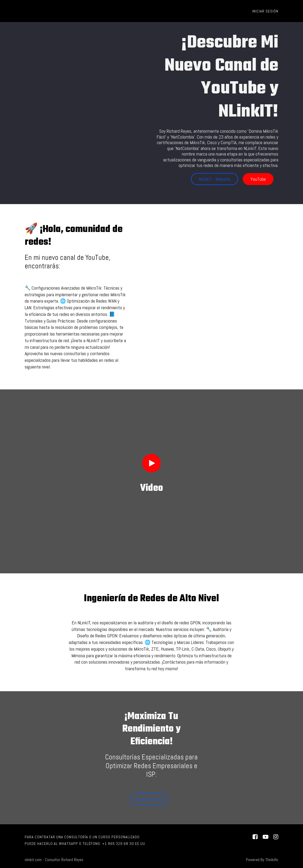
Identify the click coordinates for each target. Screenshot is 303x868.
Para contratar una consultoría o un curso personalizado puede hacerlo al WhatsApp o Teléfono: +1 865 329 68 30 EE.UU (85, 840)
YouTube (258, 179)
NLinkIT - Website (215, 179)
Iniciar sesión (265, 11)
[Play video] (151, 463)
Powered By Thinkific (262, 860)
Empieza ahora (149, 799)
